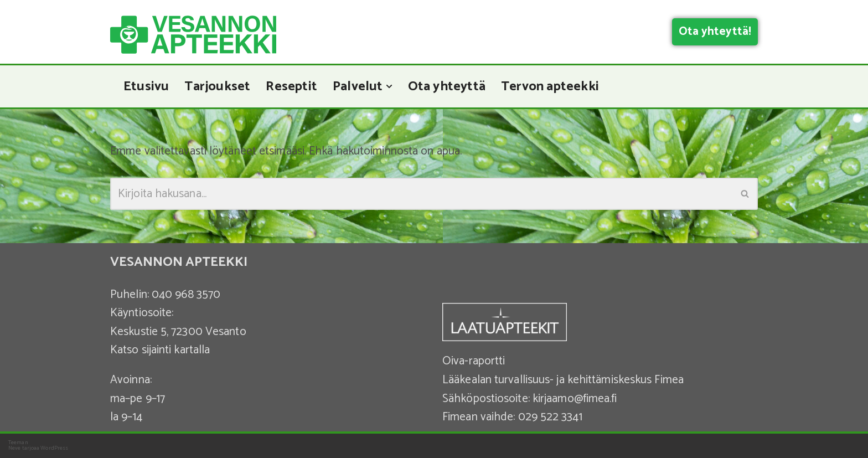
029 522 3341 (550, 417)
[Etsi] (422, 194)
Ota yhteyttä (447, 86)
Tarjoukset (217, 86)
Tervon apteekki (550, 86)
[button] (389, 86)
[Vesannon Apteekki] (193, 35)
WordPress (54, 448)
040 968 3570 (186, 295)
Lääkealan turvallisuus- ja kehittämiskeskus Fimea (563, 380)
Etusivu (146, 86)
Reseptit (291, 86)
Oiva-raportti (474, 361)
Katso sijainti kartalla (160, 350)
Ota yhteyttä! (715, 32)
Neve (14, 448)
